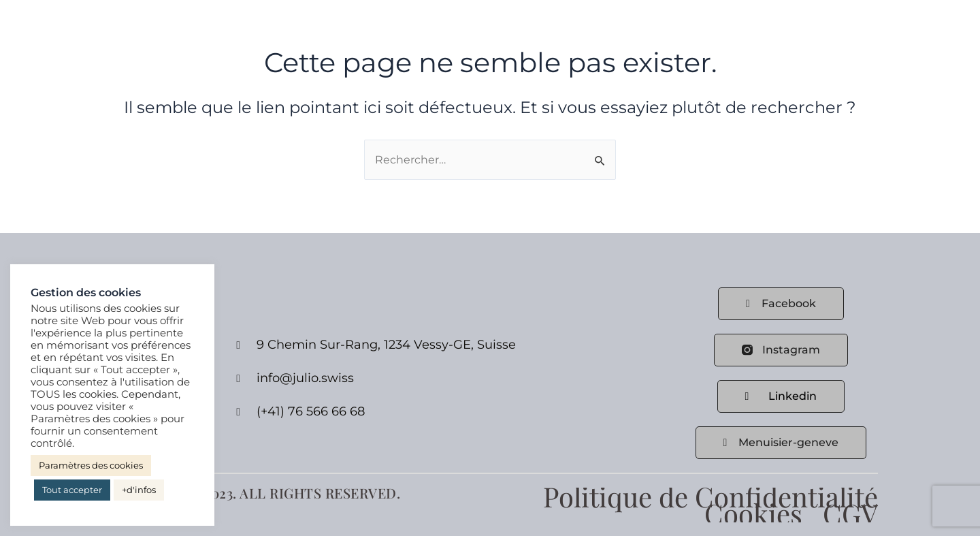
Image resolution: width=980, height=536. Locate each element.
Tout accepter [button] (72, 490)
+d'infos (139, 490)
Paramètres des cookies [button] (91, 465)
